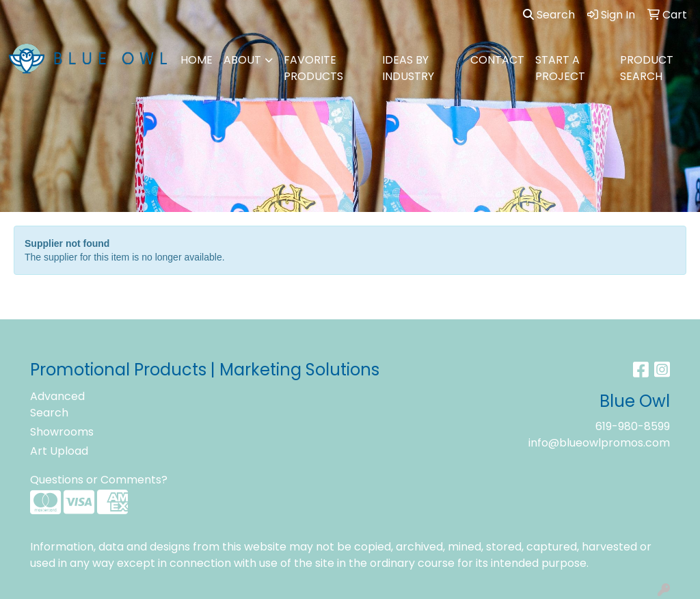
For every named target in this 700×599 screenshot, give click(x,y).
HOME (197, 60)
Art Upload (59, 451)
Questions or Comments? (99, 480)
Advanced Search (57, 404)
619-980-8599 (633, 426)
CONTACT (497, 60)
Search (549, 15)
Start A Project (560, 68)
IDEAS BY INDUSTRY (408, 68)
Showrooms (62, 432)
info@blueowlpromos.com (599, 443)
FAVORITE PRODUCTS (313, 68)
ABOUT (242, 60)
